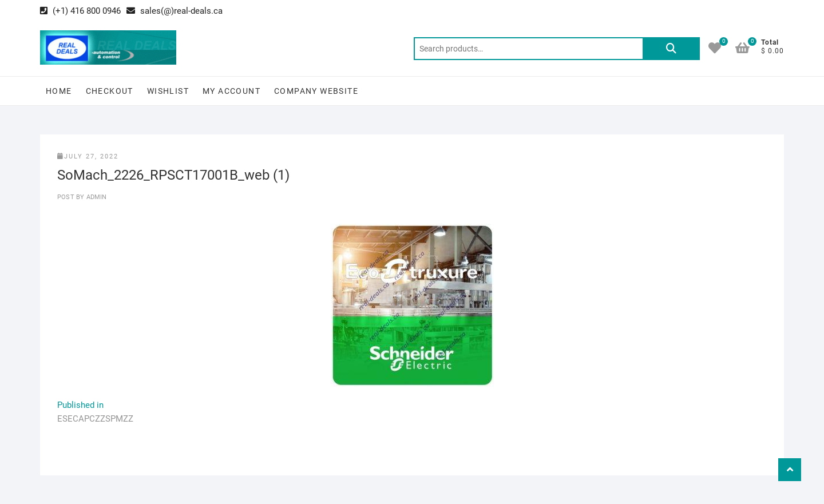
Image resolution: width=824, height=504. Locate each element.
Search (671, 49)
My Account (231, 91)
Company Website (316, 91)
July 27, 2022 (88, 156)
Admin (95, 197)
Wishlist (168, 91)
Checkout (110, 91)
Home (59, 91)
